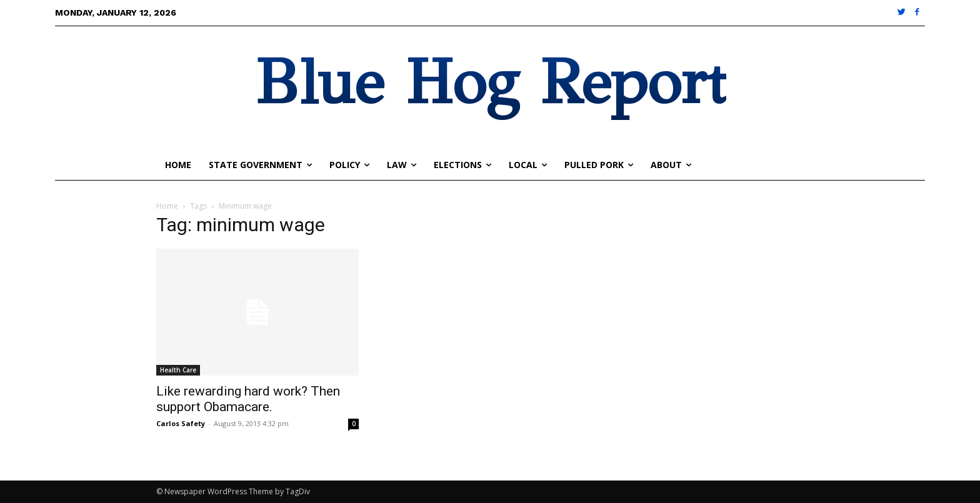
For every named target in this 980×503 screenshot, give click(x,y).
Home (167, 206)
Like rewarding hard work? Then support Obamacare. (248, 399)
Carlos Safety (181, 423)
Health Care (178, 370)
